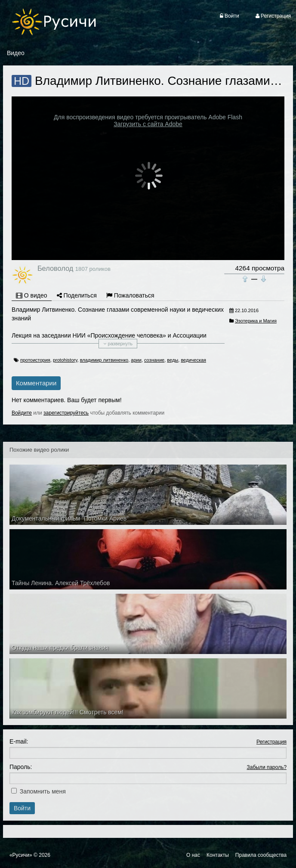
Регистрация (271, 742)
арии (136, 360)
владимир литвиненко (104, 360)
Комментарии (36, 383)
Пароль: (21, 767)
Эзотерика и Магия (256, 321)
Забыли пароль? (267, 767)
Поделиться (77, 295)
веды (173, 360)
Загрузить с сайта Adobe (148, 124)
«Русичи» (21, 855)
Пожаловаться (130, 295)
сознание (154, 360)
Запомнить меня (43, 791)
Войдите (22, 413)
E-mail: (19, 741)
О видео (32, 295)
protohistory (65, 360)
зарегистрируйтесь (66, 413)
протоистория (35, 360)
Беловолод (55, 268)
